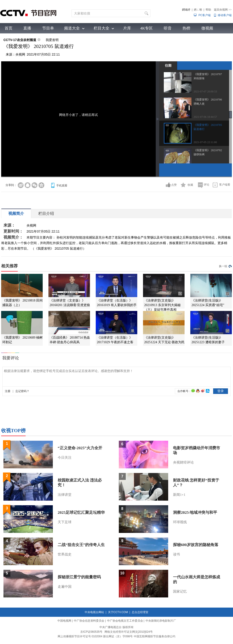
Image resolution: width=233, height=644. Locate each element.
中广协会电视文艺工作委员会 (125, 621)
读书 (176, 554)
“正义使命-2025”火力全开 (80, 448)
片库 (127, 28)
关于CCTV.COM (118, 612)
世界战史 (65, 554)
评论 (206, 185)
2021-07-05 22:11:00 (205, 142)
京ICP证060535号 (91, 632)
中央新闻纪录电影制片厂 (161, 621)
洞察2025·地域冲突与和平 (195, 513)
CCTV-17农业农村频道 (20, 40)
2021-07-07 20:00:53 (205, 92)
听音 (168, 28)
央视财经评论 (183, 462)
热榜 (186, 28)
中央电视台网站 (94, 612)
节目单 (48, 28)
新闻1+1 (179, 495)
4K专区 (147, 28)
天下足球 (65, 522)
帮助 (208, 10)
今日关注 (65, 458)
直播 (27, 28)
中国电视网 (64, 621)
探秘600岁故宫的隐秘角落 (196, 545)
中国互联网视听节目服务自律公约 (155, 636)
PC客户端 (205, 15)
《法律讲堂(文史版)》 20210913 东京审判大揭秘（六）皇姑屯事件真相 (162, 305)
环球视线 (180, 522)
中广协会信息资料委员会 (89, 621)
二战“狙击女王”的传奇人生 (81, 545)
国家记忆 (180, 591)
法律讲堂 (65, 495)
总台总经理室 (140, 612)
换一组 (223, 266)
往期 (168, 65)
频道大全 (72, 28)
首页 (9, 28)
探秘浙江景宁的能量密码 (79, 577)
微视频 (207, 28)
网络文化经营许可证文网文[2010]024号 (129, 632)
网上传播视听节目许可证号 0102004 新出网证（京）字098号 (95, 636)
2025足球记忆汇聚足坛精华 (81, 513)
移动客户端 (225, 15)
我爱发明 (52, 40)
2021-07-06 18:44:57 (205, 117)
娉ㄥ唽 (198, 10)
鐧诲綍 (186, 10)
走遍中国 (65, 587)
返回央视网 (223, 10)
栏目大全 (102, 28)
